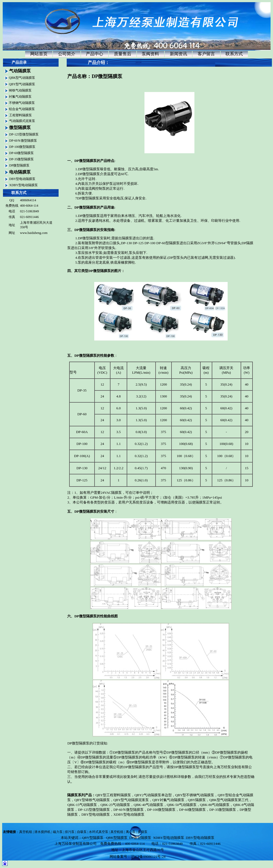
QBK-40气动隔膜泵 (149, 805)
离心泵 (131, 832)
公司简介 (67, 54)
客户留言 (206, 54)
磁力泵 (58, 832)
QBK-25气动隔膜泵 (115, 805)
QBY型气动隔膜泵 (22, 84)
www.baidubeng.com (34, 233)
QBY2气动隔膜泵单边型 (153, 795)
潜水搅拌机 (42, 832)
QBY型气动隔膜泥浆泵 (131, 800)
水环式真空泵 (99, 832)
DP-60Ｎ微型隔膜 (127, 810)
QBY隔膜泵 (197, 800)
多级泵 (143, 832)
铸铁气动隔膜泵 (20, 90)
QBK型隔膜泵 (117, 838)
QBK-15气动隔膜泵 (82, 805)
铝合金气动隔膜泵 (22, 109)
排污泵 (70, 832)
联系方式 (234, 54)
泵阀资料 (150, 54)
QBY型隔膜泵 (92, 838)
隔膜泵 (73, 795)
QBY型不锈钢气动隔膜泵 (195, 795)
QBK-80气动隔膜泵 (215, 805)
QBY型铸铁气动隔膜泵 (92, 800)
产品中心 (95, 54)
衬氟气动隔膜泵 (20, 97)
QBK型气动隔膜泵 (22, 78)
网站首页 (39, 54)
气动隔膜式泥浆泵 (22, 121)
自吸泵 (82, 832)
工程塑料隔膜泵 (21, 115)
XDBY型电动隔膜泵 (23, 185)
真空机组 (26, 832)
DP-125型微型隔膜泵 (24, 134)
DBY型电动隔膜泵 (22, 179)
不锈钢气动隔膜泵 (22, 103)
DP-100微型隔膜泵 (22, 147)
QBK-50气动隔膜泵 (182, 805)
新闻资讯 (178, 54)
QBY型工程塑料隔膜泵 (113, 795)
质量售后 (123, 54)
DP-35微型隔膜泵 (21, 159)
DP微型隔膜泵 (19, 165)
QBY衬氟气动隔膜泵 (168, 800)
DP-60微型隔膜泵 (21, 153)
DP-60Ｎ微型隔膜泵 (23, 141)
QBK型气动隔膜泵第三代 (229, 800)
